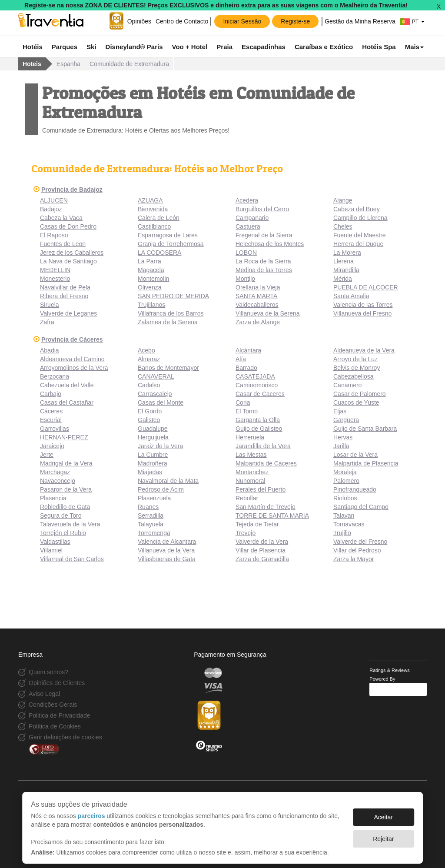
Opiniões (139, 21)
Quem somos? (48, 672)
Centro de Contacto (182, 21)
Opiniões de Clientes (57, 683)
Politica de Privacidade (60, 715)
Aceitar (384, 813)
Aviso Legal (44, 694)
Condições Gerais (53, 705)
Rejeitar (383, 835)
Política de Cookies (55, 726)
